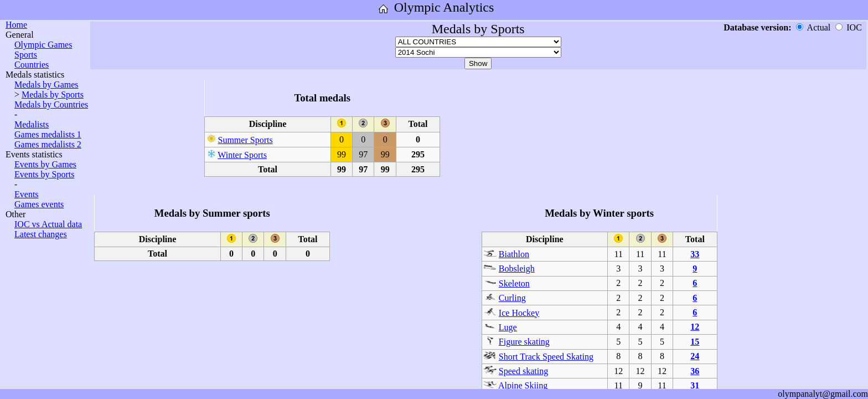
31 (695, 385)
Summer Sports (246, 140)
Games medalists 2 (48, 144)
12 (695, 327)
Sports (26, 55)
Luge (508, 327)
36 (695, 371)
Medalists (32, 124)
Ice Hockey (519, 313)
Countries (32, 65)
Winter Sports (242, 155)
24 (695, 356)
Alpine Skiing (523, 385)
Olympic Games (43, 45)
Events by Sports (44, 174)
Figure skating (524, 342)
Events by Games (45, 164)
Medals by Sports (53, 94)
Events (27, 194)
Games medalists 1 (48, 134)
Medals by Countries (51, 104)
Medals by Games (46, 85)
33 (695, 254)
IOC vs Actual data (48, 224)
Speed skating (523, 371)
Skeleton (514, 283)
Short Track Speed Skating (546, 357)
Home (16, 25)
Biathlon (514, 254)
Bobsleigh (517, 268)
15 (695, 342)
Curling (512, 298)
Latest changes (41, 234)
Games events (39, 204)
